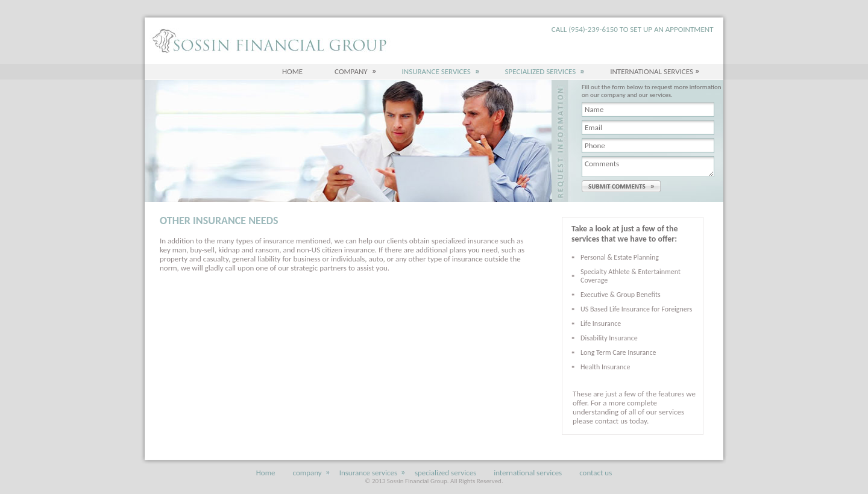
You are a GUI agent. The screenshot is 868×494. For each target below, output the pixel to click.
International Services (652, 71)
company (352, 71)
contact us (596, 473)
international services (528, 473)
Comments (648, 167)
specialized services (542, 71)
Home (292, 71)
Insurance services (438, 71)
